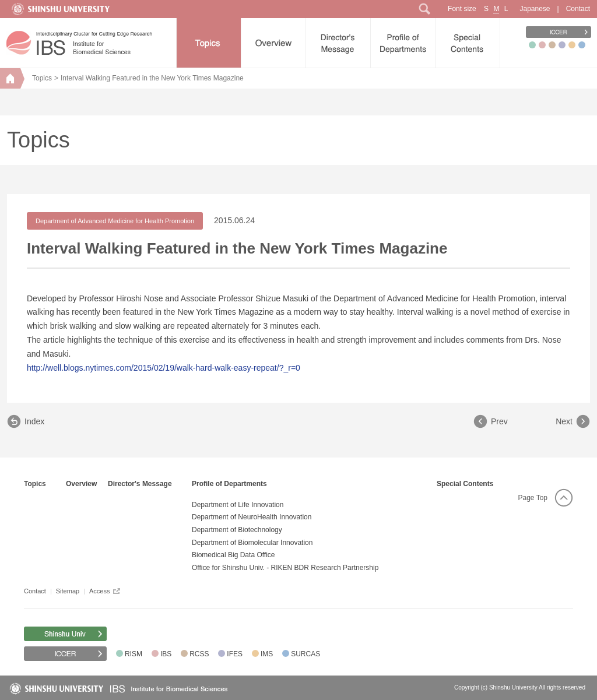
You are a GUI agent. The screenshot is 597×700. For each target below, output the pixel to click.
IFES (235, 654)
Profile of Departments (229, 484)
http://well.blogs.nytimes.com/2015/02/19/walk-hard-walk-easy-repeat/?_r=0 (164, 368)
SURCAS (305, 654)
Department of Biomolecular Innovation (252, 543)
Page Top (533, 498)
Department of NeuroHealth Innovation (252, 517)
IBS (166, 654)
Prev (499, 421)
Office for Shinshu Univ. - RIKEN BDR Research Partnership (285, 568)
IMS (267, 654)
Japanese (535, 9)
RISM (134, 654)
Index (34, 421)
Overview (81, 484)
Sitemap (68, 591)
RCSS (199, 654)
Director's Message (140, 484)
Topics (42, 78)
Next (564, 421)
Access (99, 591)
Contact (578, 9)
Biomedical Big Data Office (233, 555)
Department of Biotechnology (237, 530)
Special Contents (465, 484)
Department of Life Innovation (238, 505)
